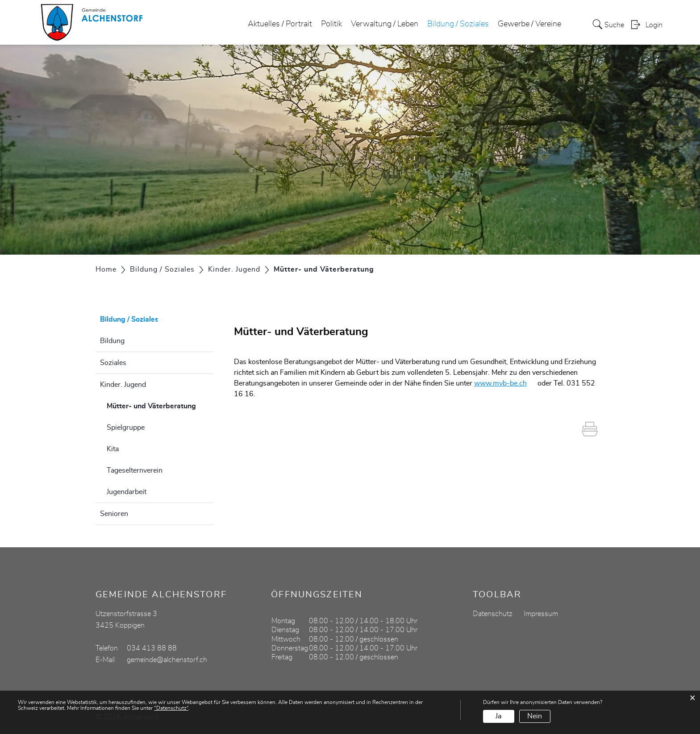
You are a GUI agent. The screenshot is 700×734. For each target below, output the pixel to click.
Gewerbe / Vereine (529, 24)
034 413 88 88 (152, 648)
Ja (498, 716)
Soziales (113, 363)
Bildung (112, 341)
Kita (113, 449)
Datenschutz (493, 614)
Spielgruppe (126, 428)
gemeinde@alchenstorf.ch (167, 660)
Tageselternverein (135, 470)
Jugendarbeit (127, 492)
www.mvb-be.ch (505, 383)
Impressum (541, 614)
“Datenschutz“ (171, 708)
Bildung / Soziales (458, 24)
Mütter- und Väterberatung (160, 405)
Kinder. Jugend (123, 385)
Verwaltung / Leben (385, 24)
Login (654, 25)
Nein (535, 716)
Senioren (114, 514)
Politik (331, 24)
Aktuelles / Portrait (280, 24)
